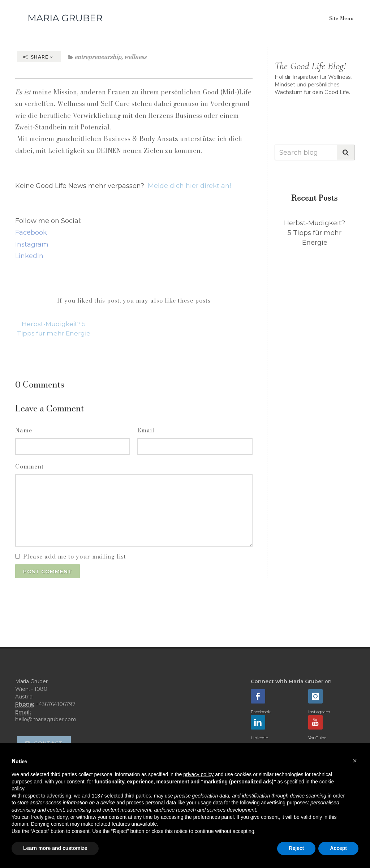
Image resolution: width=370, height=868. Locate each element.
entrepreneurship (98, 57)
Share (38, 57)
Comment (29, 466)
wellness (135, 57)
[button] (355, 761)
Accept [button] (338, 848)
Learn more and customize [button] (55, 848)
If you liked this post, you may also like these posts (134, 300)
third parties (138, 796)
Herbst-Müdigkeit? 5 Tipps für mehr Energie (315, 233)
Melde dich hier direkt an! (189, 186)
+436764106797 (55, 704)
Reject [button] (296, 848)
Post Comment (48, 572)
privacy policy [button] (198, 774)
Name (24, 430)
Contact (44, 743)
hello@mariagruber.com (46, 719)
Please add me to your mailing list (75, 556)
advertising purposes (284, 803)
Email (146, 430)
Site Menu (341, 18)
